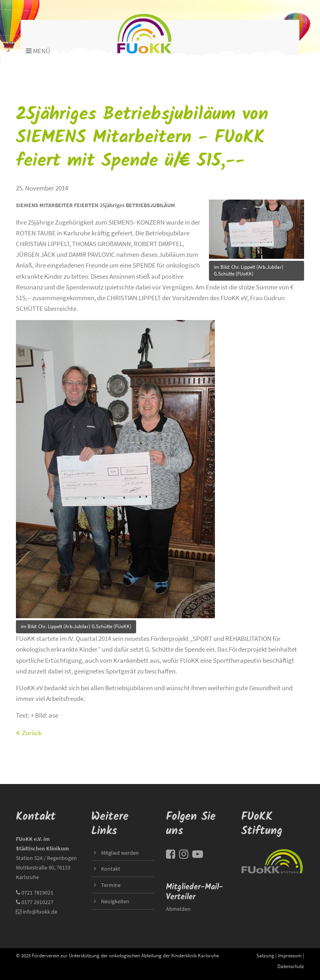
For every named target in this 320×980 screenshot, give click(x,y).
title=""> (257, 227)
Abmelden (178, 909)
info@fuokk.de (40, 912)
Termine (111, 885)
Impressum (290, 955)
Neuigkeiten (115, 901)
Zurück (32, 733)
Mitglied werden (120, 853)
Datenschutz (291, 966)
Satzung (265, 955)
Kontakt (111, 869)
